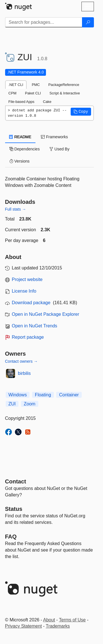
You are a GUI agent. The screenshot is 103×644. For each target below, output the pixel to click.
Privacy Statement (24, 626)
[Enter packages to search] (44, 22)
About (49, 620)
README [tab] (20, 137)
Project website (27, 279)
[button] (81, 112)
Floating (43, 395)
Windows (18, 395)
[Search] (88, 22)
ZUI (12, 404)
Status (14, 509)
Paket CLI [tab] (33, 93)
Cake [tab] (47, 102)
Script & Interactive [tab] (65, 93)
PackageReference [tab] (64, 85)
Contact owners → (21, 361)
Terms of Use (72, 620)
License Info (24, 291)
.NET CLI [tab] (16, 85)
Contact (16, 481)
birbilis (24, 373)
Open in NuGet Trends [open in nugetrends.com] (35, 326)
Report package (28, 337)
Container (69, 395)
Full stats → (16, 209)
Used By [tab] (59, 149)
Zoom (30, 404)
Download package (31, 303)
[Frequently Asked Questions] (11, 537)
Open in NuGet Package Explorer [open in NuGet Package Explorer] (46, 314)
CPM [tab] (12, 93)
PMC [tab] (36, 85)
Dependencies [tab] (25, 149)
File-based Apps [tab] (22, 102)
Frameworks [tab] (54, 137)
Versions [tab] (20, 161)
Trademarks (58, 626)
